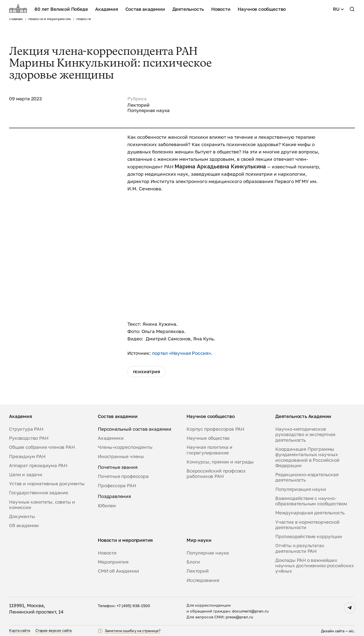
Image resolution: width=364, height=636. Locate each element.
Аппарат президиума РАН (38, 465)
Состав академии (145, 9)
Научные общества (208, 438)
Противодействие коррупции (309, 536)
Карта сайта (19, 630)
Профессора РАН (117, 486)
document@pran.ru (250, 611)
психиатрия (147, 371)
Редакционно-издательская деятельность (307, 477)
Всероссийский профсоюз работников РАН (216, 474)
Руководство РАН (29, 438)
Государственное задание (39, 493)
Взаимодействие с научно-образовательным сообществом (311, 501)
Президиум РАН (27, 456)
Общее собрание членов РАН (42, 447)
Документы (22, 516)
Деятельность (188, 9)
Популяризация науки (301, 489)
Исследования (203, 580)
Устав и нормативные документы (47, 484)
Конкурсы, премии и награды (220, 462)
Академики (111, 438)
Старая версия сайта (54, 630)
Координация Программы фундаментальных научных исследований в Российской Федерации (307, 457)
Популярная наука (208, 553)
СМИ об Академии (118, 571)
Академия (107, 9)
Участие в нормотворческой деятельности (307, 525)
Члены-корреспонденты (125, 447)
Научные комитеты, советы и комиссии (42, 505)
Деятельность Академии (303, 416)
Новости (221, 9)
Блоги (193, 562)
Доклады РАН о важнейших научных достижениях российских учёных (314, 566)
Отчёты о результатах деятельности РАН (300, 548)
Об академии (24, 525)
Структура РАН (26, 429)
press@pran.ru (239, 617)
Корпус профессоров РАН (215, 429)
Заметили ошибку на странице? (133, 631)
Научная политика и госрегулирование (210, 450)
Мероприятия (113, 562)
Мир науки (199, 540)
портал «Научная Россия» (182, 353)
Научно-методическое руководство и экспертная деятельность (305, 434)
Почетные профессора (123, 476)
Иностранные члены (121, 456)
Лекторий (198, 571)
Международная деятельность (310, 513)
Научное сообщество (262, 9)
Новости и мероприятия (125, 540)
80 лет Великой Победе (61, 9)
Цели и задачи (26, 474)
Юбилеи (107, 506)
